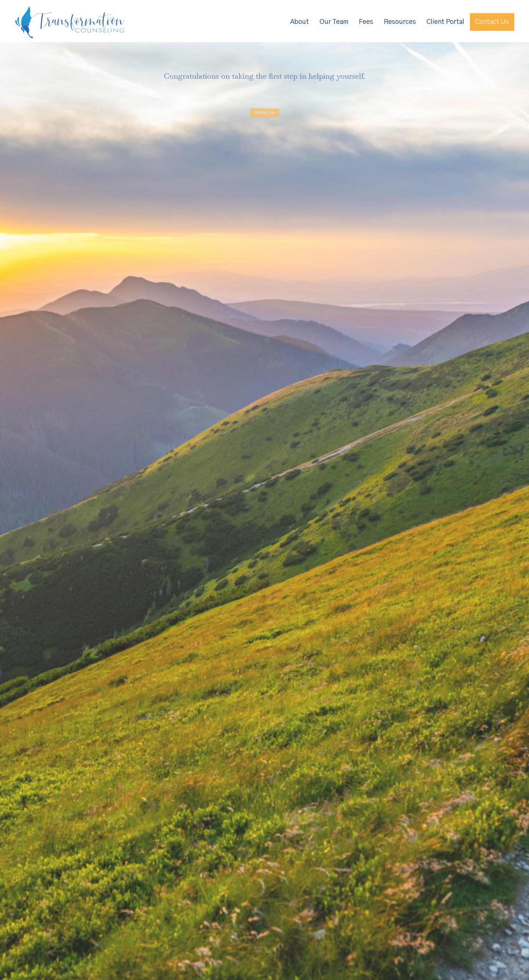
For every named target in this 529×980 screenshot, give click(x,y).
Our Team (334, 22)
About (300, 22)
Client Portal (445, 22)
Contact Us (492, 22)
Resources (400, 22)
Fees (366, 22)
